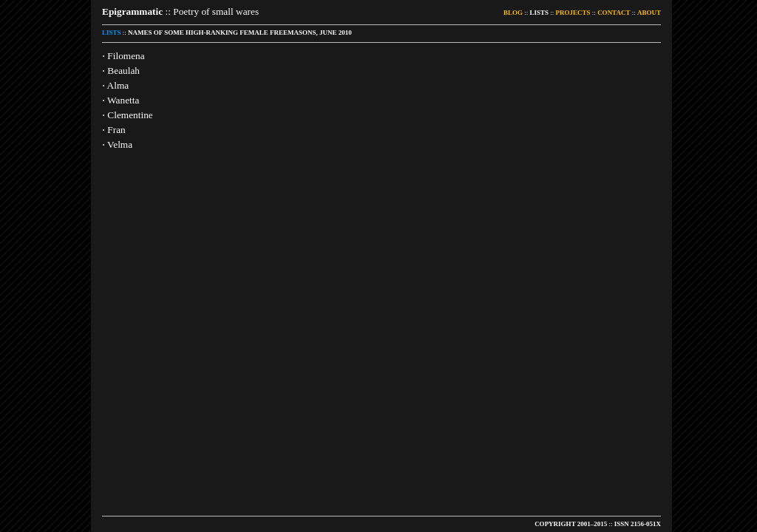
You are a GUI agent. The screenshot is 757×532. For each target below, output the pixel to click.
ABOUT (649, 13)
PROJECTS (573, 13)
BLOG (513, 13)
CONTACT (614, 13)
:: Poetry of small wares (180, 11)
